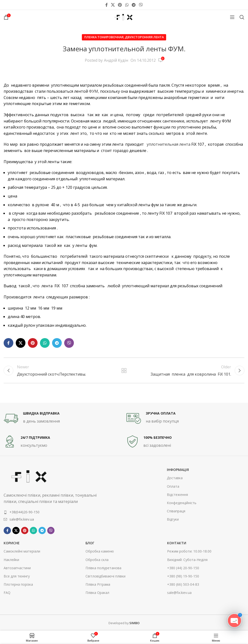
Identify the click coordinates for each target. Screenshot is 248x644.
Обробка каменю (100, 551)
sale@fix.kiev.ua (179, 593)
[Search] (242, 17)
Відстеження (177, 495)
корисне (12, 543)
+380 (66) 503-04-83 (183, 584)
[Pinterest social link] (120, 5)
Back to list (124, 371)
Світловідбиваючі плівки (105, 576)
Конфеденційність (182, 503)
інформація (178, 470)
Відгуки (173, 519)
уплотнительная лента (169, 144)
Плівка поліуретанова (103, 568)
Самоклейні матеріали (22, 551)
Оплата (173, 486)
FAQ (7, 593)
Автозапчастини (17, 568)
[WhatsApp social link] (127, 5)
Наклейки (11, 560)
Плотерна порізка (18, 584)
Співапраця (176, 511)
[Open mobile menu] (232, 17)
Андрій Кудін (116, 60)
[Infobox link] (63, 418)
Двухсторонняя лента (144, 37)
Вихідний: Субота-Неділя (187, 560)
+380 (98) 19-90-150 (183, 576)
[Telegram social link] (134, 5)
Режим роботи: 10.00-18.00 (189, 551)
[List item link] (53, 512)
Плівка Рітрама (98, 584)
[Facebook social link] (106, 5)
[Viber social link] (141, 5)
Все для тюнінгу (17, 576)
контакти (177, 543)
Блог (90, 543)
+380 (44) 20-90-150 (183, 568)
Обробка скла (97, 560)
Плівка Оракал (97, 593)
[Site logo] (124, 17)
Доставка (175, 478)
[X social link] (113, 5)
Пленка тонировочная (104, 37)
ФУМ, (94, 91)
